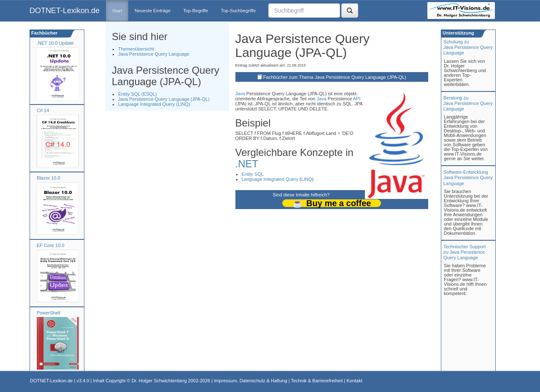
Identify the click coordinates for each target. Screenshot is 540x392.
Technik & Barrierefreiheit (317, 381)
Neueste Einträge (153, 11)
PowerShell (49, 313)
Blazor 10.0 (49, 178)
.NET (247, 164)
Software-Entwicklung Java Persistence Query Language (468, 177)
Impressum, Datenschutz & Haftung (251, 381)
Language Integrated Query (270, 179)
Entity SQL (253, 174)
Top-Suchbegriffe (238, 11)
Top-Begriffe (196, 11)
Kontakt (354, 381)
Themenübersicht (136, 49)
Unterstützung (458, 33)
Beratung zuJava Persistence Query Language (468, 103)
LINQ (307, 179)
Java (240, 94)
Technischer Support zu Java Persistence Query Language (464, 252)
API (357, 99)
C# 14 (43, 110)
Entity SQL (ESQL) (138, 94)
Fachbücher (44, 33)
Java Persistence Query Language (154, 54)
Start (117, 11)
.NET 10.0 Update (55, 43)
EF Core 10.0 (50, 245)
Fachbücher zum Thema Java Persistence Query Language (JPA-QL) (335, 77)
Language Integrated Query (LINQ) (154, 104)
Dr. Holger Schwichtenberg (159, 381)
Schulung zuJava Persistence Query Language (468, 47)
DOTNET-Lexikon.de (65, 11)
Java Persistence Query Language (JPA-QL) (164, 99)
